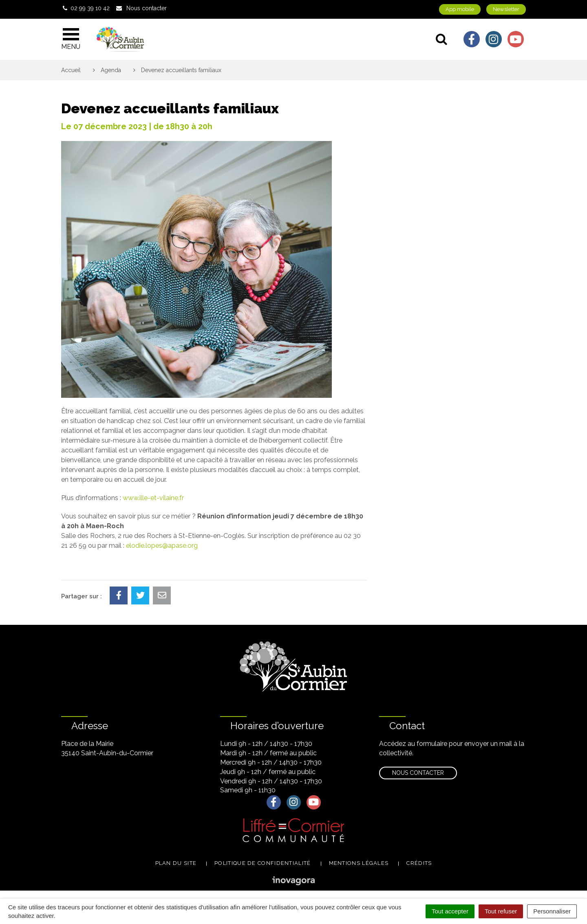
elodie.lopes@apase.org (162, 546)
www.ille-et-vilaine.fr (153, 498)
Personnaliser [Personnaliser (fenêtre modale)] (552, 911)
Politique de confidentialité (263, 863)
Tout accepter (450, 911)
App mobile (460, 9)
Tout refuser (501, 911)
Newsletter (506, 9)
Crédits (419, 863)
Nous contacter (418, 773)
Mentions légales (359, 863)
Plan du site (176, 863)
